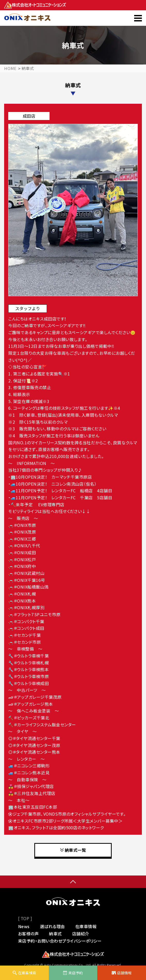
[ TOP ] (25, 918)
